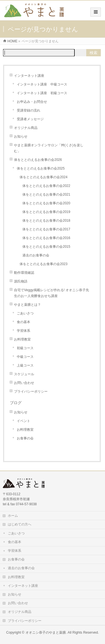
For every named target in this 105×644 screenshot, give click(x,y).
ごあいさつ (25, 313)
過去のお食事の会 (36, 255)
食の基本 (24, 322)
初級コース (25, 348)
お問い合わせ (24, 383)
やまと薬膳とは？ (27, 305)
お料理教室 (22, 339)
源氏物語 (21, 281)
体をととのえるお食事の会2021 (46, 194)
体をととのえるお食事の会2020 (46, 203)
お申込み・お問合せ (32, 102)
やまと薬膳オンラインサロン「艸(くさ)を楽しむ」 (49, 148)
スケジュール (24, 374)
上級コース (25, 365)
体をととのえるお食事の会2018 (46, 221)
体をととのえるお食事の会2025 (41, 168)
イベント (24, 421)
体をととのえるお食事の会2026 (38, 160)
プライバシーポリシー (31, 392)
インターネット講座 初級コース (42, 93)
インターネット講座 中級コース (42, 84)
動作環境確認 (24, 273)
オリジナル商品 (26, 128)
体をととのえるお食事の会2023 (44, 264)
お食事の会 (25, 438)
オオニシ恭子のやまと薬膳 (46, 633)
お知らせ (21, 136)
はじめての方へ (20, 524)
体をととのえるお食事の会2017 (46, 229)
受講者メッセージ (30, 119)
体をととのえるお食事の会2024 (44, 177)
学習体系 (24, 331)
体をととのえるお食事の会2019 (46, 212)
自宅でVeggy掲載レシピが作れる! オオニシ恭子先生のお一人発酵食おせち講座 (52, 293)
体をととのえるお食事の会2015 (46, 247)
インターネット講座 (29, 76)
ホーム (13, 516)
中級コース (25, 357)
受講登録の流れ (29, 110)
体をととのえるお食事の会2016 (46, 238)
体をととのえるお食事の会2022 (46, 186)
